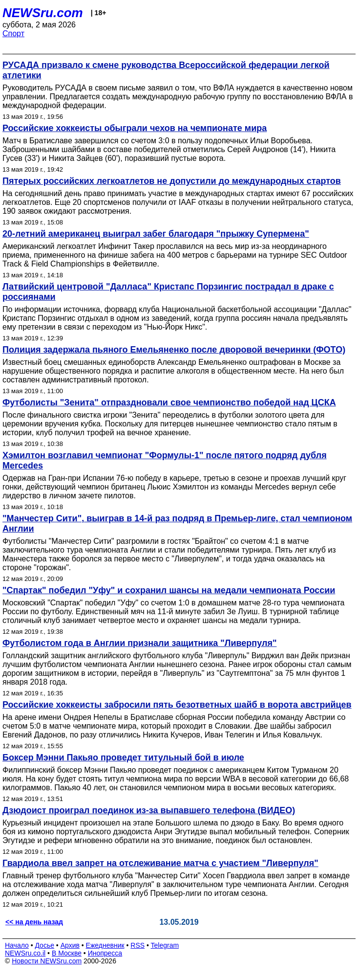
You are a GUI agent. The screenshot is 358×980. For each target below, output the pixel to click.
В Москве (67, 953)
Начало (17, 945)
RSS (137, 945)
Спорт (13, 33)
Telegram (165, 945)
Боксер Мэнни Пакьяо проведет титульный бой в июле (123, 757)
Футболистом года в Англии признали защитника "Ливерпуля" (139, 643)
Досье (44, 945)
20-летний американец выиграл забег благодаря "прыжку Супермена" (156, 234)
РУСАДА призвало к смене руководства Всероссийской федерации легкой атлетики (166, 70)
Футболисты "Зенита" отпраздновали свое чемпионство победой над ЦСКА (169, 402)
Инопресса (105, 953)
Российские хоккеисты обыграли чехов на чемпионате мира (135, 128)
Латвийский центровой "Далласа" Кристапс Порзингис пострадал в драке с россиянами (168, 292)
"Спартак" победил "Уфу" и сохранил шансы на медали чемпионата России (169, 590)
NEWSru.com (43, 13)
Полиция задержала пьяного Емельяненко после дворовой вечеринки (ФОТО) (174, 350)
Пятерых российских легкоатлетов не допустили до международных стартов (172, 181)
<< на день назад (34, 922)
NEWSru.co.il (25, 953)
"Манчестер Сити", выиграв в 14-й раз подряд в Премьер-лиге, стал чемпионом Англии (177, 523)
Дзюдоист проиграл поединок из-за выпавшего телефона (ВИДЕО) (149, 810)
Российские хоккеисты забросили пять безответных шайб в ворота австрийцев (177, 705)
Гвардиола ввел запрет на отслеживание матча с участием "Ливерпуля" (160, 863)
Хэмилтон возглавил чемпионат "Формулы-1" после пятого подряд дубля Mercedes (165, 460)
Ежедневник (105, 945)
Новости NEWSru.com (47, 961)
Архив (70, 945)
